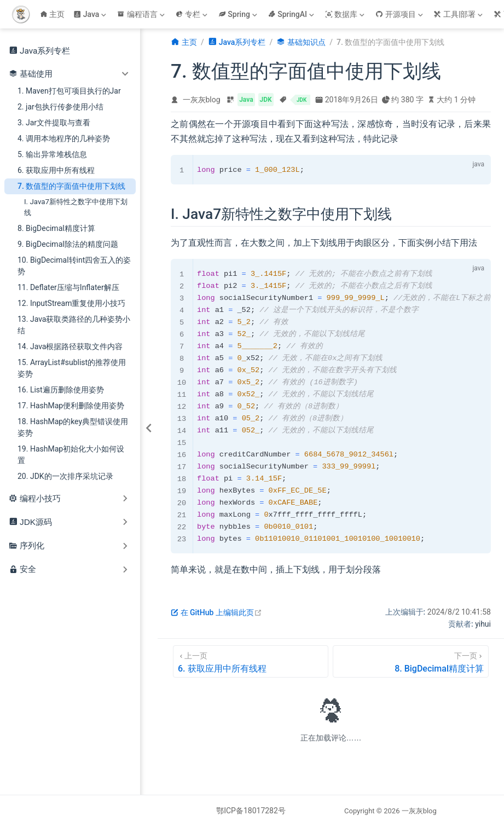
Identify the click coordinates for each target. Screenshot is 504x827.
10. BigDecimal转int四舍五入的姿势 (74, 266)
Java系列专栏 (39, 50)
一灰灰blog (202, 100)
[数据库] (346, 14)
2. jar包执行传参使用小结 (60, 107)
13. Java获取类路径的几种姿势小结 (74, 325)
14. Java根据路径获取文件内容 (70, 346)
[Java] (91, 14)
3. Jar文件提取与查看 (54, 123)
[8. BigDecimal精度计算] (411, 661)
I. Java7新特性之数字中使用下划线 (76, 207)
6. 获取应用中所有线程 (56, 170)
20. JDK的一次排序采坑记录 (65, 476)
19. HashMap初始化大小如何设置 (71, 455)
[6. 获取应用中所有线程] (251, 661)
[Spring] (239, 14)
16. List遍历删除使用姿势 (61, 390)
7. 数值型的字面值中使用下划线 (71, 186)
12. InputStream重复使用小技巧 (71, 303)
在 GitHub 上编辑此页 (216, 612)
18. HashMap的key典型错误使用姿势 (73, 427)
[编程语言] (142, 14)
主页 (53, 14)
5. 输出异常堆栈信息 (52, 154)
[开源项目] (400, 14)
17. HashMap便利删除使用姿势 (71, 406)
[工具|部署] (459, 14)
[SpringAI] (292, 14)
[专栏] (193, 14)
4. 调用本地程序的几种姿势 (64, 138)
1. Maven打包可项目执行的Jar (69, 91)
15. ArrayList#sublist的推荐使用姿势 (72, 368)
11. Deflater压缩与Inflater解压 (68, 287)
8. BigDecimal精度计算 (56, 228)
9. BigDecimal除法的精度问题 (68, 244)
